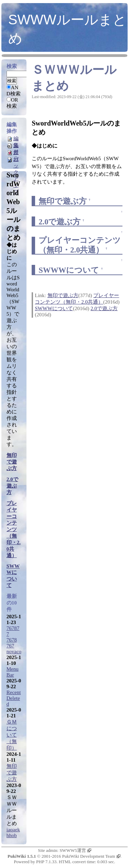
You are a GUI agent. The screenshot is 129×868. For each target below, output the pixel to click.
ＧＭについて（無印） (12, 735)
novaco (14, 652)
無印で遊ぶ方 (63, 201)
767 (10, 646)
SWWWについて (69, 270)
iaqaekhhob (13, 832)
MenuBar (13, 672)
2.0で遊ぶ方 (60, 222)
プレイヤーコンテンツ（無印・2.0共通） (14, 529)
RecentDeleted (14, 698)
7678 (12, 640)
